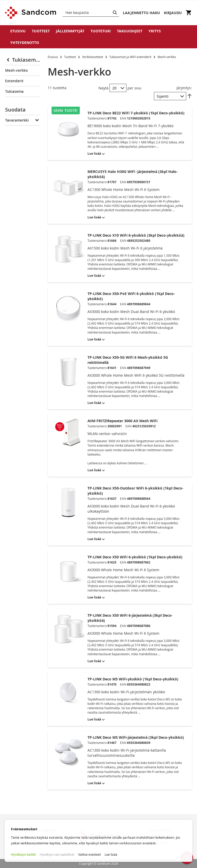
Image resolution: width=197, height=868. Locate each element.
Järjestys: (184, 88)
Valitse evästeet (90, 854)
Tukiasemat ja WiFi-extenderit (131, 57)
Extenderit (14, 81)
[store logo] (31, 13)
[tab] (23, 111)
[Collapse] (9, 60)
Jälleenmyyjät (70, 31)
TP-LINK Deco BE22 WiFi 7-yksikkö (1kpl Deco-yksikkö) (136, 113)
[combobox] (91, 13)
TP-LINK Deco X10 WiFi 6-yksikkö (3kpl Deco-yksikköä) (136, 235)
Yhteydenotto (25, 43)
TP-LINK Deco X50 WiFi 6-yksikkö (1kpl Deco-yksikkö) (135, 557)
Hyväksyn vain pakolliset (57, 854)
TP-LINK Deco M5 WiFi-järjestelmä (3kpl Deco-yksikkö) (136, 737)
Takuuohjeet (130, 31)
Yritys (155, 31)
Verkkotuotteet (93, 57)
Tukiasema (14, 91)
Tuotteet (41, 31)
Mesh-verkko (17, 70)
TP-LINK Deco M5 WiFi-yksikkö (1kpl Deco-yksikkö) (133, 679)
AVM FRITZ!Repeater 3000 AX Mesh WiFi (122, 421)
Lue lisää (111, 854)
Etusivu (18, 31)
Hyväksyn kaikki (23, 855)
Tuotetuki (101, 31)
